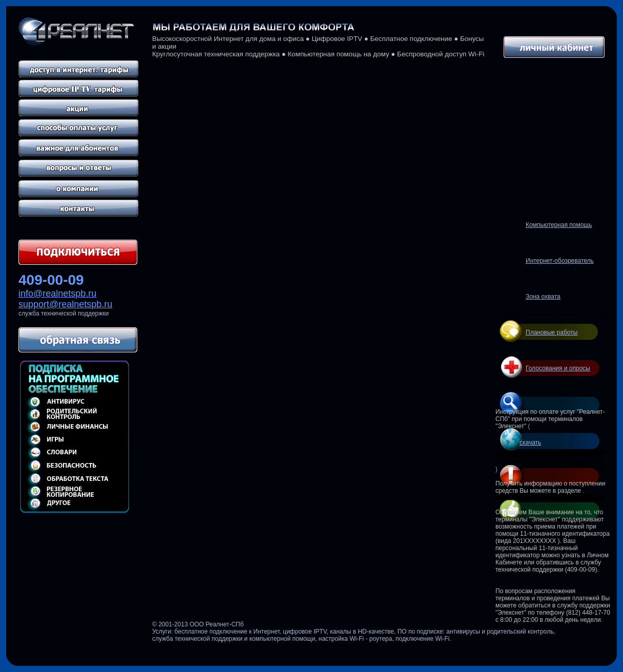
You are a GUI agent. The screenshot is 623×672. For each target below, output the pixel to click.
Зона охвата (543, 297)
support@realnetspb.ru (65, 304)
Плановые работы (552, 332)
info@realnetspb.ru (57, 293)
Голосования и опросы (558, 368)
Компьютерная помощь (559, 225)
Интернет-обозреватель (560, 261)
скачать (530, 443)
